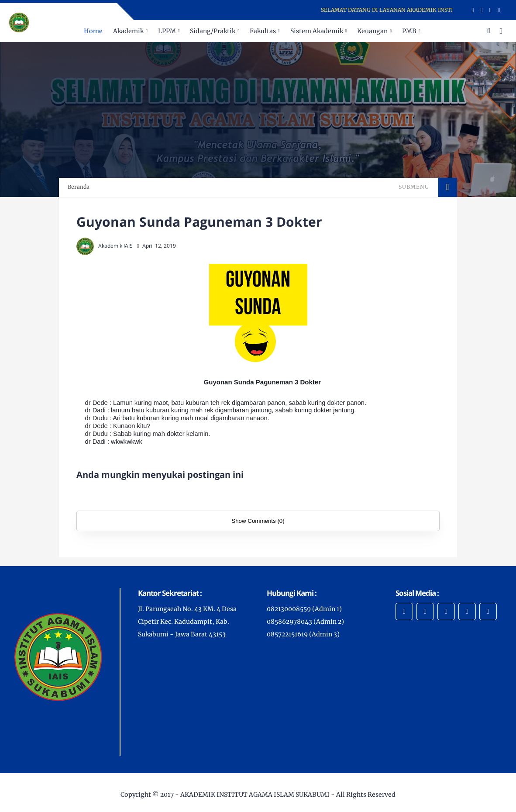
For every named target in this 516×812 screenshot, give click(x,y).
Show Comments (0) (258, 521)
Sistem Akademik (317, 31)
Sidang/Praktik (213, 31)
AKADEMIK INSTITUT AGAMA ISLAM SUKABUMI (255, 795)
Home (93, 31)
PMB (409, 31)
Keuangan (372, 31)
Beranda (79, 187)
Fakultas (263, 31)
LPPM (167, 31)
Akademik (128, 31)
